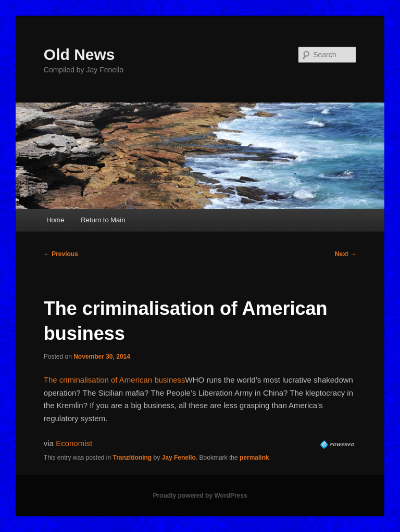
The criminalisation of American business (115, 380)
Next (346, 254)
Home (55, 220)
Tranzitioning (133, 458)
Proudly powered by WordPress (200, 496)
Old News (79, 54)
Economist (74, 443)
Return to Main (103, 220)
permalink (254, 458)
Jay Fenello (179, 458)
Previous (61, 254)
